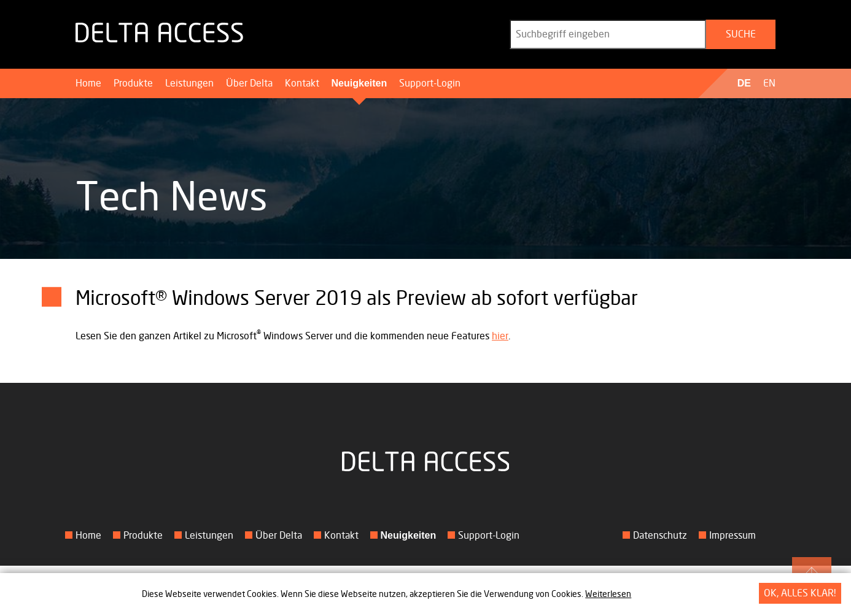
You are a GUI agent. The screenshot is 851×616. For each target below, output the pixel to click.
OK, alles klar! (800, 593)
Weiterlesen (608, 594)
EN (769, 83)
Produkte (133, 83)
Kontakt (302, 83)
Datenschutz (660, 536)
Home (88, 83)
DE (744, 83)
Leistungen (189, 83)
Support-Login (430, 83)
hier (500, 336)
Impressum (732, 536)
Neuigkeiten (359, 83)
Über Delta (249, 83)
